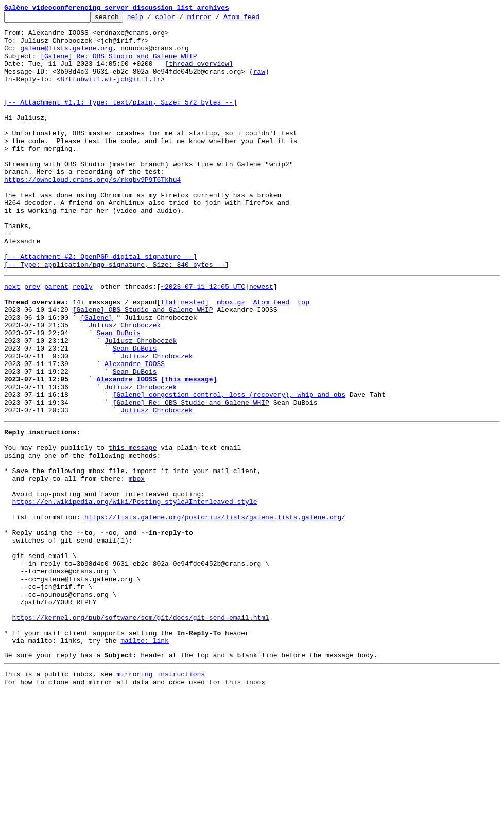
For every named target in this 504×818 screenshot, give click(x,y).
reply (83, 339)
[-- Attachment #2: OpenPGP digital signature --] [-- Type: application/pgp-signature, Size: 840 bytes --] (117, 310)
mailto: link (145, 761)
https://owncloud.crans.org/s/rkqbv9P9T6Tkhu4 (92, 213)
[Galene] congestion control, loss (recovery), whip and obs (229, 468)
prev (32, 339)
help (151, 20)
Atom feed (257, 20)
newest (261, 339)
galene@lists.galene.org (66, 56)
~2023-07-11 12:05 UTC (203, 339)
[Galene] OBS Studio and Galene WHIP (143, 367)
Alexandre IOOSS (135, 431)
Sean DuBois (118, 394)
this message (133, 529)
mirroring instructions (161, 797)
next (12, 339)
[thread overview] (199, 74)
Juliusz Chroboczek (125, 385)
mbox (137, 566)
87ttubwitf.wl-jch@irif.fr (110, 93)
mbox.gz (231, 357)
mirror (215, 20)
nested (193, 357)
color (181, 20)
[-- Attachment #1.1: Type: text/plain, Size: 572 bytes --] (120, 120)
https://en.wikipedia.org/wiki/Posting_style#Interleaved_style (135, 594)
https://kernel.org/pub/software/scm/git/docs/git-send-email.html (141, 733)
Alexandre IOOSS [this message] (157, 450)
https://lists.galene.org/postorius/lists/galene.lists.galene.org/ (215, 613)
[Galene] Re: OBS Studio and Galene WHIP (118, 65)
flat (169, 357)
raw (259, 83)
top (303, 357)
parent (56, 339)
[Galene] (96, 376)
